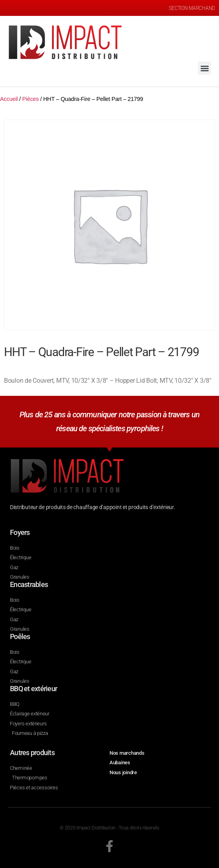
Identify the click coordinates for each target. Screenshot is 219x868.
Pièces (31, 99)
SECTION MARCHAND (192, 8)
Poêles (20, 636)
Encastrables (29, 584)
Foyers (20, 532)
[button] (204, 68)
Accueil (9, 99)
